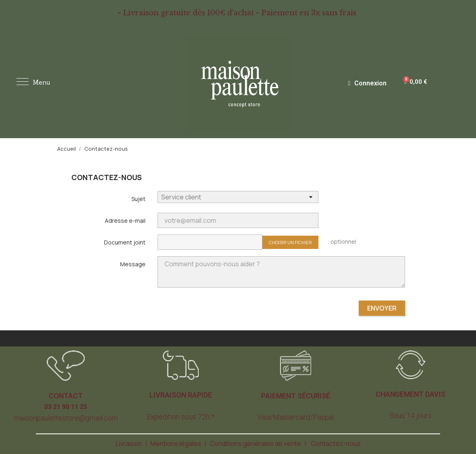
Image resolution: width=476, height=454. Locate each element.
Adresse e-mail (125, 221)
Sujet (138, 199)
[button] (66, 396)
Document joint (125, 242)
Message (133, 264)
